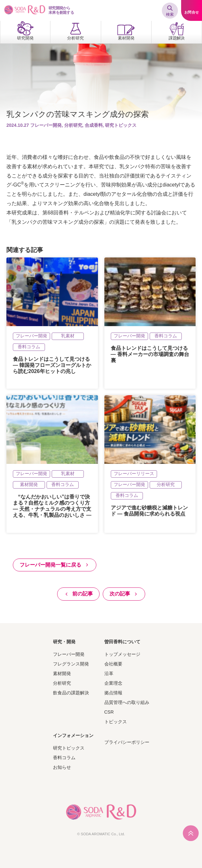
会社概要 (113, 664)
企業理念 (113, 683)
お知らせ (62, 767)
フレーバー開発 (69, 654)
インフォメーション (73, 735)
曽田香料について (122, 642)
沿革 (109, 673)
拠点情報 (113, 693)
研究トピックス (69, 748)
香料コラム (64, 758)
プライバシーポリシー (127, 742)
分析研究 (62, 683)
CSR (109, 712)
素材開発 (62, 673)
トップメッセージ (122, 654)
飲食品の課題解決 (71, 693)
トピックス (116, 722)
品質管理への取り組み (127, 702)
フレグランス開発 (71, 664)
